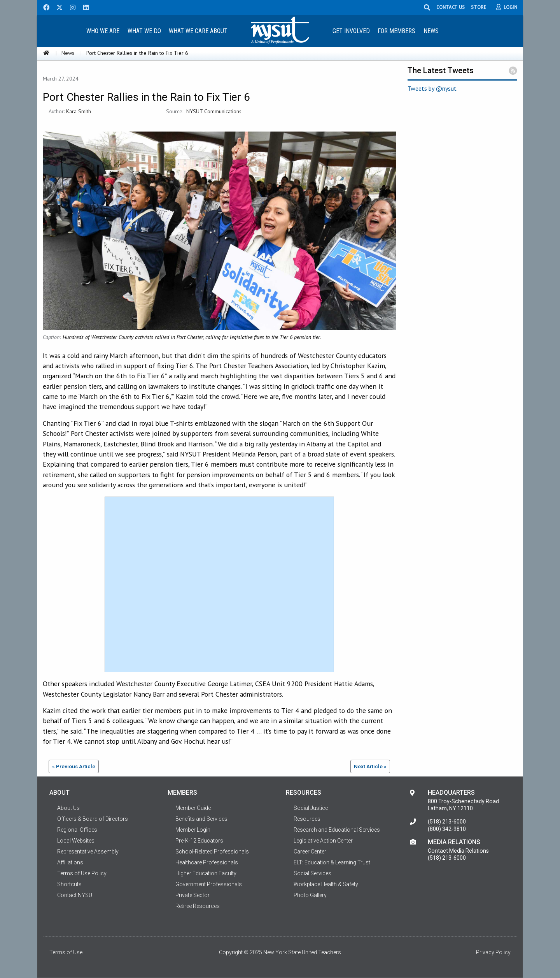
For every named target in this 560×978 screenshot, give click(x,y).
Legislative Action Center (323, 841)
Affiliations (70, 862)
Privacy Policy (493, 952)
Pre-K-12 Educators (199, 841)
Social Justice (311, 808)
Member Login (193, 830)
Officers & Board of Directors (93, 819)
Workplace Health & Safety (326, 884)
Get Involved (351, 31)
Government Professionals (209, 884)
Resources (307, 819)
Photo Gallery (310, 895)
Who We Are (103, 31)
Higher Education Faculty (206, 873)
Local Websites (76, 841)
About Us (68, 808)
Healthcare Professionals (207, 862)
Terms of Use (66, 952)
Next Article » (370, 766)
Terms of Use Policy (82, 873)
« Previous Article (74, 766)
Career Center (310, 852)
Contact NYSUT (76, 895)
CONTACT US (451, 7)
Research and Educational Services (337, 830)
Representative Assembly (88, 852)
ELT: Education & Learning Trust (332, 862)
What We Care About (198, 31)
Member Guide (193, 808)
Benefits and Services (201, 819)
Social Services (312, 873)
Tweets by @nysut (432, 88)
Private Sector (192, 895)
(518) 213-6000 (447, 822)
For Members (396, 31)
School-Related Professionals (212, 852)
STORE (479, 7)
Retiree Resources (198, 906)
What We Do (144, 31)
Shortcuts (69, 884)
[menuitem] (103, 31)
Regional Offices (77, 830)
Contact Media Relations (458, 851)
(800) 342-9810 (447, 829)
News (431, 31)
